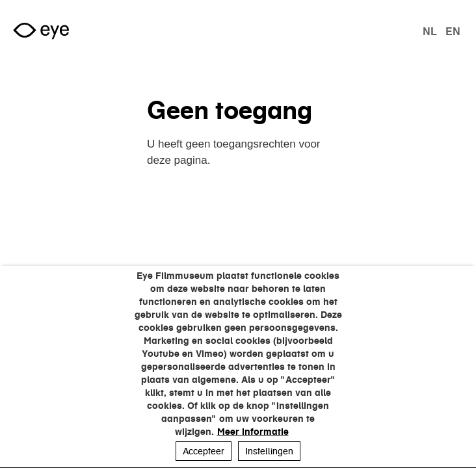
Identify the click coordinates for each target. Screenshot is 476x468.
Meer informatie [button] (253, 432)
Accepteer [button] (204, 451)
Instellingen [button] (269, 451)
